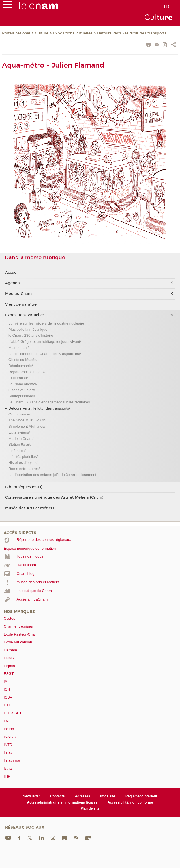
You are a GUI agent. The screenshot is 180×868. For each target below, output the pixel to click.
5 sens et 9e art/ (22, 390)
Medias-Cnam (18, 294)
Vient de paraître (21, 304)
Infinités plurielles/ (23, 457)
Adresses (82, 796)
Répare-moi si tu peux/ (27, 372)
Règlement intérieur (141, 796)
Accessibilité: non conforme (130, 802)
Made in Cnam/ (21, 439)
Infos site (108, 796)
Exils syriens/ (19, 432)
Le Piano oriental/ (23, 384)
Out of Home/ (19, 414)
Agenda (12, 283)
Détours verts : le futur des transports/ (39, 408)
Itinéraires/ (17, 451)
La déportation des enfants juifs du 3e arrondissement (52, 475)
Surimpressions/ (22, 396)
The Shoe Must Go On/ (27, 420)
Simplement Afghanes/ (27, 426)
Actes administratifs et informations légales (62, 802)
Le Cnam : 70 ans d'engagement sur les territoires (49, 402)
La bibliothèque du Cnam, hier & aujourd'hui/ (45, 354)
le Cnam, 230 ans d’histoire (31, 335)
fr (167, 6)
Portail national (16, 33)
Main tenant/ (19, 348)
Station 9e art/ (20, 444)
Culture (42, 33)
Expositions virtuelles (73, 33)
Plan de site (90, 808)
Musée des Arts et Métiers (30, 508)
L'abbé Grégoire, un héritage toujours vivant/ (45, 342)
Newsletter (32, 796)
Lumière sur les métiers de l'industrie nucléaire (46, 323)
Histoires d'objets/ (23, 463)
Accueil (12, 273)
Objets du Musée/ (23, 360)
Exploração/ (18, 378)
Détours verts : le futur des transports (132, 33)
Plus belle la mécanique (28, 329)
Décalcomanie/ (21, 366)
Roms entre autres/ (24, 469)
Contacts (57, 796)
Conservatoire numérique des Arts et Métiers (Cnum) (54, 497)
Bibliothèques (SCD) (24, 487)
